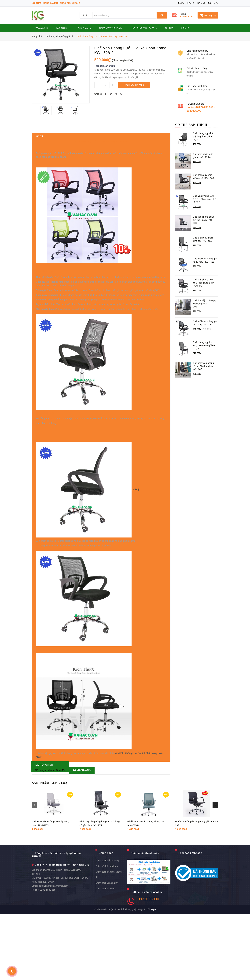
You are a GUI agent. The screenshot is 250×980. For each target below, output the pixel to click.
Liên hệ (191, 3)
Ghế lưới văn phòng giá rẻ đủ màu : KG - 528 (205, 260)
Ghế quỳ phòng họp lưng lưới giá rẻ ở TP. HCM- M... (204, 283)
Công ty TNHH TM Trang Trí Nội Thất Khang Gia (62, 931)
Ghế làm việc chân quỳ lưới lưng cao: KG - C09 (204, 304)
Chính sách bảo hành (106, 955)
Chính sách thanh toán (107, 932)
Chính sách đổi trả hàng (107, 927)
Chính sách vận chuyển (107, 949)
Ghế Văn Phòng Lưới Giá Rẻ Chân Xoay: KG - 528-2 (205, 199)
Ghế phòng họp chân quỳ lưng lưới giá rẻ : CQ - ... (203, 136)
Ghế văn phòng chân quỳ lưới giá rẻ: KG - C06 (203, 220)
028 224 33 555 (48, 956)
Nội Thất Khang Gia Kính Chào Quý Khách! (56, 3)
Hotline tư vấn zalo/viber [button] (146, 958)
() (208, 15)
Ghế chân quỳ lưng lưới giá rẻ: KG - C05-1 (204, 177)
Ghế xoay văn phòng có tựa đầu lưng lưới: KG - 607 (203, 366)
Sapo (153, 976)
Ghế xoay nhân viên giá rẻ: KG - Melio (203, 156)
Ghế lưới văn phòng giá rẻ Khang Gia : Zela (205, 323)
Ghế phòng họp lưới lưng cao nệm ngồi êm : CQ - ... (204, 345)
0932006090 (148, 965)
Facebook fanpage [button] (190, 919)
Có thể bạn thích (191, 125)
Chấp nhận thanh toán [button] (145, 919)
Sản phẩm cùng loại (50, 849)
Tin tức (181, 3)
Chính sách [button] (106, 919)
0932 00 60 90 (186, 16)
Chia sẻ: (99, 94)
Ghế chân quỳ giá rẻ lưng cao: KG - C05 (203, 239)
